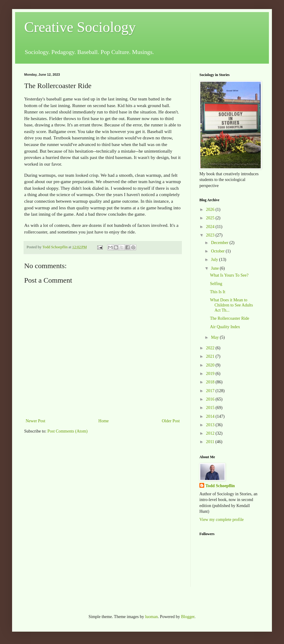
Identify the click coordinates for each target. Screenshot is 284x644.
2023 (211, 235)
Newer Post (35, 421)
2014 (211, 416)
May (215, 337)
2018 (211, 382)
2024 (211, 227)
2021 (211, 356)
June (215, 268)
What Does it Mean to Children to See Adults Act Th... (231, 305)
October (218, 251)
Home (104, 421)
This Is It (218, 292)
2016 (211, 399)
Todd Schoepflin (220, 486)
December (220, 243)
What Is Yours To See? (229, 275)
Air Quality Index (225, 327)
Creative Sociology (80, 27)
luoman (151, 617)
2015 (211, 408)
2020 (211, 365)
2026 (211, 209)
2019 (211, 374)
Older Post (171, 421)
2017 (211, 391)
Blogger (188, 617)
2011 (211, 442)
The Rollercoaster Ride (230, 318)
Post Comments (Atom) (68, 431)
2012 (211, 433)
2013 (211, 425)
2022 (211, 348)
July (215, 260)
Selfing (216, 284)
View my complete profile (222, 520)
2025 (211, 218)
